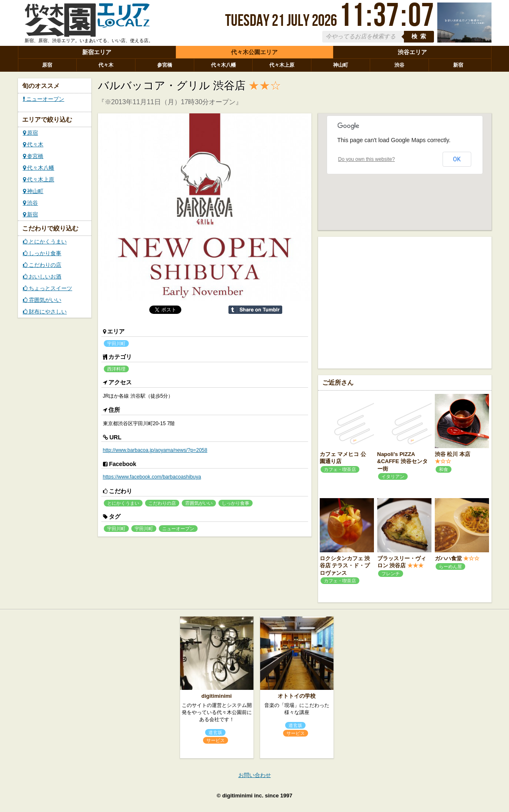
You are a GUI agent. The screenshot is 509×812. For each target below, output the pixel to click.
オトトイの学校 (297, 696)
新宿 (458, 65)
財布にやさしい (45, 312)
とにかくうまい (45, 242)
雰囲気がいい (42, 300)
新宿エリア (97, 52)
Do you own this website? (366, 159)
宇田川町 (116, 343)
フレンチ (391, 574)
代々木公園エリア (254, 52)
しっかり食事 (42, 253)
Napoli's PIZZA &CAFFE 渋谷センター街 (402, 461)
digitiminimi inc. (243, 796)
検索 (420, 36)
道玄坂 (215, 732)
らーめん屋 (450, 566)
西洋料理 (116, 369)
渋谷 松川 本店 (453, 454)
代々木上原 (282, 65)
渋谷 (399, 65)
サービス (216, 740)
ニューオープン (44, 99)
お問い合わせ (255, 775)
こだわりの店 (42, 265)
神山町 (341, 65)
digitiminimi (217, 696)
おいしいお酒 (42, 277)
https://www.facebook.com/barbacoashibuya (152, 477)
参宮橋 (165, 65)
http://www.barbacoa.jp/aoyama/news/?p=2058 (155, 450)
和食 (444, 469)
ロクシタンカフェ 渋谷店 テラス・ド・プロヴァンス (345, 566)
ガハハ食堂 (448, 558)
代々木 (106, 65)
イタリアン (393, 476)
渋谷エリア (412, 52)
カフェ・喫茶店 (340, 469)
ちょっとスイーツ (48, 288)
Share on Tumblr (255, 310)
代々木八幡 (223, 65)
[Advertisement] (405, 302)
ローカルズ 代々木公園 (87, 22)
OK (457, 159)
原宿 (47, 65)
